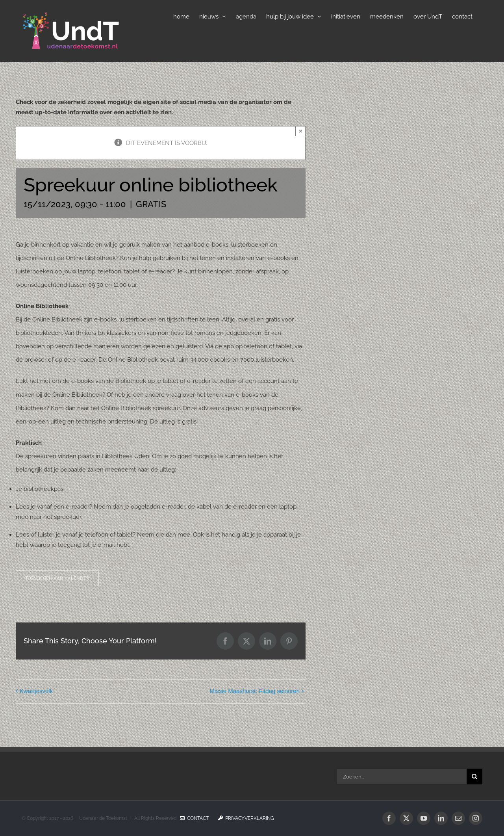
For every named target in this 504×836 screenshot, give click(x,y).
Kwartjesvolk (36, 691)
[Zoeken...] (402, 777)
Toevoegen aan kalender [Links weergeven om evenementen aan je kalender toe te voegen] (57, 578)
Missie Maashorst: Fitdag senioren (255, 691)
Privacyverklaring (246, 818)
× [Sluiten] (301, 131)
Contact (194, 818)
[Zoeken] (474, 777)
